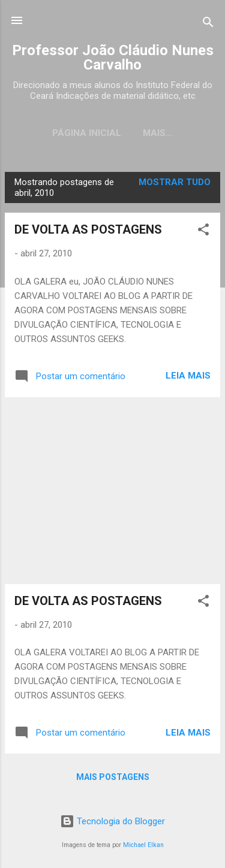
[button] (203, 232)
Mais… (158, 133)
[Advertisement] (112, 491)
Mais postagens (113, 777)
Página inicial (87, 133)
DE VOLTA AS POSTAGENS (88, 229)
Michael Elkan (143, 845)
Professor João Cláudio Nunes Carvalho (113, 58)
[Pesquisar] (208, 24)
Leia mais (188, 376)
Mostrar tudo (175, 182)
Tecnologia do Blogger (112, 821)
